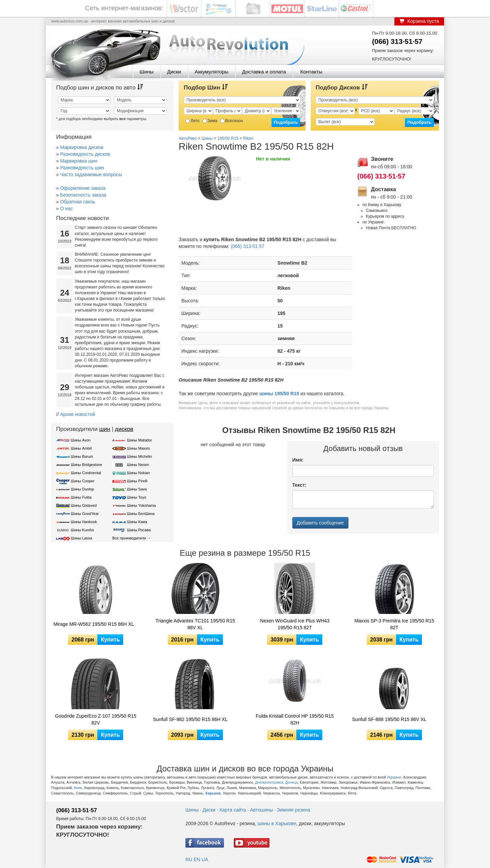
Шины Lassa (81, 538)
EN (197, 859)
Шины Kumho (82, 530)
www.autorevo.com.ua (69, 21)
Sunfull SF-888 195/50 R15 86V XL (389, 719)
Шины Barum (82, 456)
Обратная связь (78, 202)
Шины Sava (137, 489)
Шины (146, 72)
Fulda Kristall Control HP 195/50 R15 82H (295, 719)
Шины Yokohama (141, 505)
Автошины (262, 810)
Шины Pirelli (137, 481)
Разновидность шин (82, 168)
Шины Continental (86, 473)
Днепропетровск (269, 782)
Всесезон (232, 121)
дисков (124, 429)
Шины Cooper (83, 481)
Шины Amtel (81, 448)
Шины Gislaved (84, 505)
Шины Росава (139, 530)
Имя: (298, 460)
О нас (67, 208)
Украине (394, 777)
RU (189, 859)
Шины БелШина (141, 514)
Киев (78, 788)
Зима (210, 121)
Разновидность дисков (85, 154)
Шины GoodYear (85, 514)
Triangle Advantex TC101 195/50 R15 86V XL (195, 624)
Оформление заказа (83, 188)
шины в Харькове (277, 823)
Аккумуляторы (211, 72)
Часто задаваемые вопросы (91, 174)
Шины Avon (81, 440)
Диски (174, 72)
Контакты (311, 72)
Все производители (129, 538)
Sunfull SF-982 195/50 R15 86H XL (190, 719)
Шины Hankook (84, 522)
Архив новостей (78, 414)
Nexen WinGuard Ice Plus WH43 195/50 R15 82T (295, 624)
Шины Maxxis (138, 448)
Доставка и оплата (264, 72)
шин (105, 429)
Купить (110, 640)
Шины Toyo (137, 497)
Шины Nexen (138, 465)
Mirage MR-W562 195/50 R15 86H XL (94, 624)
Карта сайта (233, 810)
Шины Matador (140, 440)
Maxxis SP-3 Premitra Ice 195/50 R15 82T (394, 624)
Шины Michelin (140, 456)
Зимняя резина (294, 810)
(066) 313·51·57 (397, 41)
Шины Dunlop (82, 489)
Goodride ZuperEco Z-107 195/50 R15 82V (96, 719)
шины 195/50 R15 (279, 394)
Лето (192, 121)
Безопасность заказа (83, 195)
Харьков (213, 793)
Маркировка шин (79, 161)
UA (205, 859)
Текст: (299, 485)
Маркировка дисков (82, 147)
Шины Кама (137, 522)
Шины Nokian (138, 473)
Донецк (291, 782)
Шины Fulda (81, 497)
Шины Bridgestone (86, 465)
